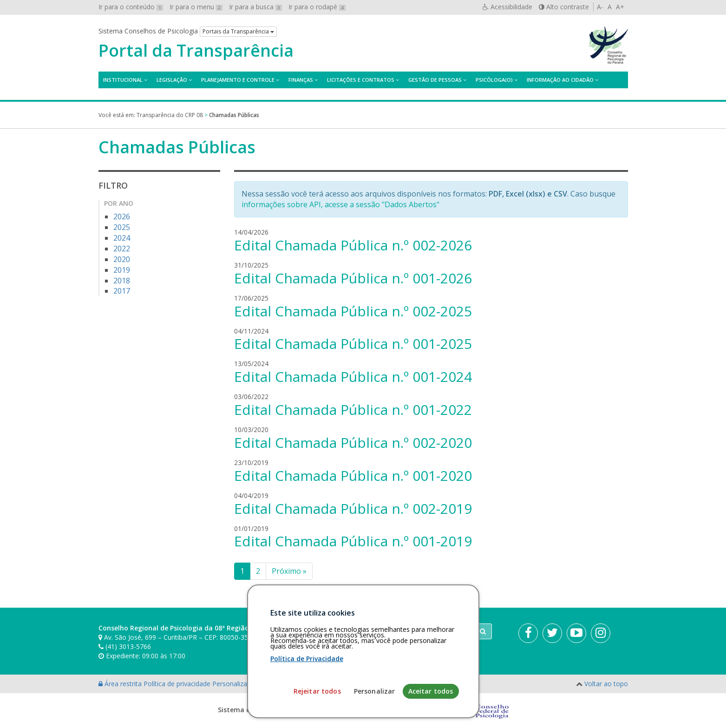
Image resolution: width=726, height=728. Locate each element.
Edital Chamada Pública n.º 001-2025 (353, 344)
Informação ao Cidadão (560, 80)
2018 (122, 281)
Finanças (301, 80)
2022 (122, 249)
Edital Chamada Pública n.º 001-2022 (353, 410)
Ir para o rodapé (317, 7)
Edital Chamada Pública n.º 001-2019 (353, 541)
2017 (122, 291)
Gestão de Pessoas (435, 80)
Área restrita (121, 684)
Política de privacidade (178, 684)
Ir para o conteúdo (131, 7)
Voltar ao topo (606, 684)
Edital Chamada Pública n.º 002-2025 (353, 311)
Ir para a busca (255, 7)
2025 (122, 227)
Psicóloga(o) (494, 80)
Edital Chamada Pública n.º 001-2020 (353, 475)
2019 (122, 270)
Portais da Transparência (238, 31)
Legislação (172, 80)
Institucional (123, 80)
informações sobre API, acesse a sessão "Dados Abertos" (340, 204)
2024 (122, 238)
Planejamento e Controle (238, 80)
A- (600, 7)
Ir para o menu (196, 7)
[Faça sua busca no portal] (399, 631)
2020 (122, 259)
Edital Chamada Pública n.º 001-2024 (353, 377)
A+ (620, 7)
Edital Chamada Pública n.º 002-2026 (353, 245)
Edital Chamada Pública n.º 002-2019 (353, 508)
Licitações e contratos (361, 80)
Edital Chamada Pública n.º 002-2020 (353, 443)
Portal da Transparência (196, 51)
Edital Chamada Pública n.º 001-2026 (353, 278)
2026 (122, 216)
